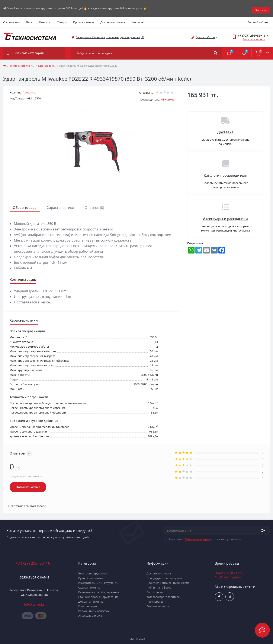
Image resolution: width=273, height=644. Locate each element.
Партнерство (155, 598)
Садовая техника (89, 584)
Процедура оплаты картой (164, 575)
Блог (29, 19)
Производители (83, 19)
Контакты (138, 19)
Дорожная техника (91, 598)
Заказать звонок (254, 36)
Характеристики (61, 204)
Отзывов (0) (94, 204)
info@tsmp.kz (34, 601)
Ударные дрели (47, 62)
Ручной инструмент (91, 575)
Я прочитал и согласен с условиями (205, 536)
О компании (11, 19)
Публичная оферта (197, 536)
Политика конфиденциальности (168, 579)
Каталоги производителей (164, 593)
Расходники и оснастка (94, 608)
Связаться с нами (34, 574)
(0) (153, 89)
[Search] (216, 50)
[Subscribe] (263, 527)
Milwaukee (167, 96)
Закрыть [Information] (261, 7)
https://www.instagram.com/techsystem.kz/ (230, 593)
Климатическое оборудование (99, 589)
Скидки (62, 19)
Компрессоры (88, 603)
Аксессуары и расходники (225, 215)
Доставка (225, 129)
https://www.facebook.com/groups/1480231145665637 (219, 593)
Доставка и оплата (113, 19)
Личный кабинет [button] (258, 19)
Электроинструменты (22, 62)
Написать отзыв (28, 484)
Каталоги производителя (225, 172)
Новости (45, 19)
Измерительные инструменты (98, 579)
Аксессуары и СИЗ (90, 612)
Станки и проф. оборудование (98, 593)
